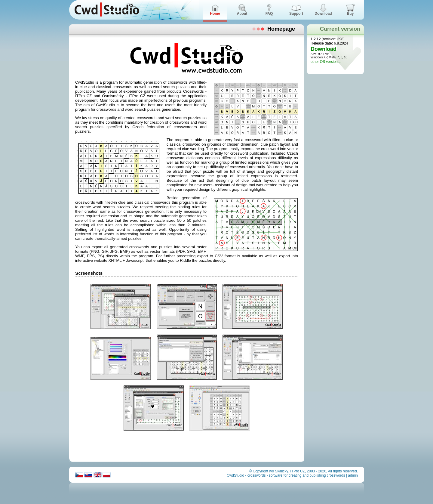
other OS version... (326, 62)
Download (324, 49)
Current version (340, 29)
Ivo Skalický (279, 471)
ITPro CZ (298, 471)
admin (353, 475)
